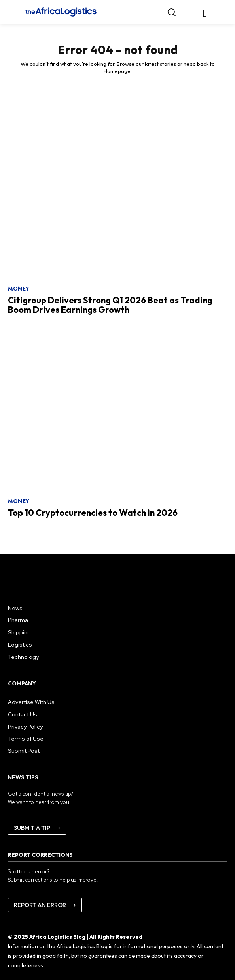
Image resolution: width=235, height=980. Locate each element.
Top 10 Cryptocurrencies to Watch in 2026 (93, 513)
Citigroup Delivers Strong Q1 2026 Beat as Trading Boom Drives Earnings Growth (110, 305)
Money (19, 289)
